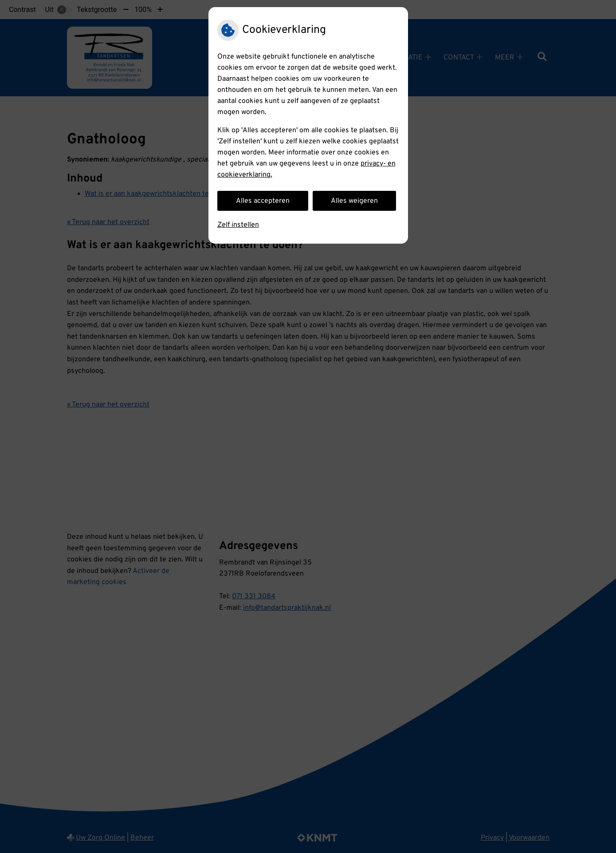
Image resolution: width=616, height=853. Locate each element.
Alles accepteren (263, 201)
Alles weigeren (354, 201)
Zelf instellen (238, 225)
